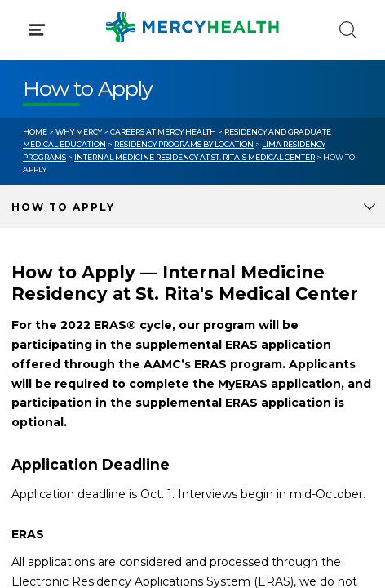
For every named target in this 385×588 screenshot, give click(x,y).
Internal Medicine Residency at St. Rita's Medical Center (195, 157)
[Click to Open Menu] (37, 30)
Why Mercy (79, 132)
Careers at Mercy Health (163, 132)
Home (35, 132)
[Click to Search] (348, 30)
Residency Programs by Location (184, 144)
